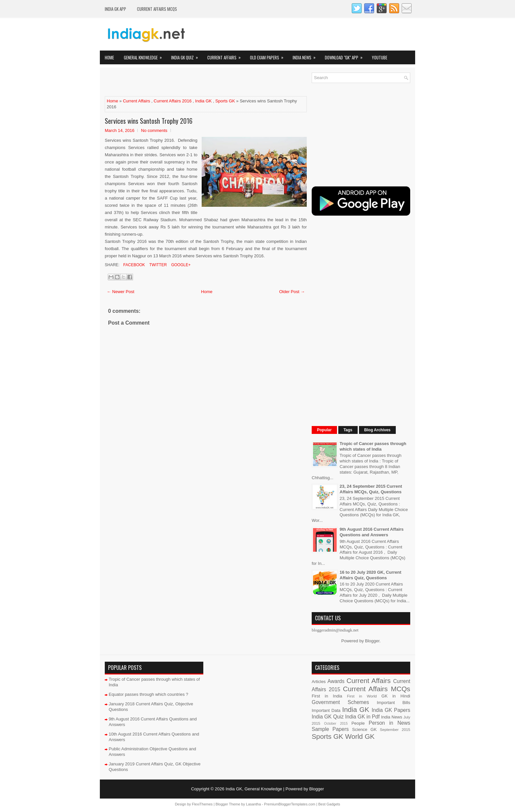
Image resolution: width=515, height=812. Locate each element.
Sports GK (225, 101)
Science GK (364, 729)
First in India (327, 696)
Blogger (372, 641)
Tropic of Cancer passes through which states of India (373, 446)
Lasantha (253, 804)
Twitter (157, 265)
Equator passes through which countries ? (148, 694)
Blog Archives (377, 430)
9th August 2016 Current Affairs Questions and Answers (372, 532)
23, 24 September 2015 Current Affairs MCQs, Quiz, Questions (371, 489)
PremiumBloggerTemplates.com (290, 804)
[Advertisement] (182, 82)
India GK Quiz (187, 56)
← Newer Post (121, 292)
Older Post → (292, 292)
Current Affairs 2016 (173, 101)
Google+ (180, 265)
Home (109, 57)
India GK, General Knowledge (254, 789)
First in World (362, 696)
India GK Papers (391, 710)
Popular (324, 430)
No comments (154, 130)
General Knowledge (145, 56)
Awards (336, 681)
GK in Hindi (396, 696)
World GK (360, 736)
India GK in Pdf (362, 717)
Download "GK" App (346, 56)
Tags (348, 430)
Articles (319, 682)
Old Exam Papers (269, 56)
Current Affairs (226, 56)
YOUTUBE (380, 57)
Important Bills (393, 703)
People (358, 723)
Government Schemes (340, 702)
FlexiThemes (202, 804)
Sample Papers (330, 729)
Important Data (326, 710)
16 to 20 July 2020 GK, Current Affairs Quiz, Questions (370, 575)
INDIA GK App (115, 9)
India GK (203, 101)
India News (306, 56)
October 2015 (336, 724)
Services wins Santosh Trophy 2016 (149, 121)
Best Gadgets (329, 804)
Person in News (390, 723)
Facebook (134, 265)
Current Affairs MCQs (157, 9)
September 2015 (395, 729)
